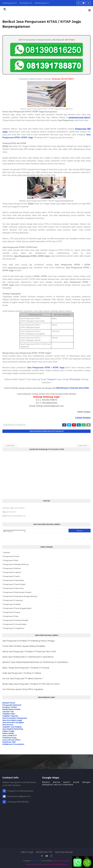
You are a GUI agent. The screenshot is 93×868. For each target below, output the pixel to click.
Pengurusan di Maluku (12, 604)
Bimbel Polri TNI (44, 851)
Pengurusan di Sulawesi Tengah (16, 620)
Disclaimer (40, 864)
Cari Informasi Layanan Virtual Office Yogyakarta (23, 689)
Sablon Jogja (27, 851)
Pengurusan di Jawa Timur (14, 588)
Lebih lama (83, 445)
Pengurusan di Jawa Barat (14, 580)
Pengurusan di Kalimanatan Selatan (17, 592)
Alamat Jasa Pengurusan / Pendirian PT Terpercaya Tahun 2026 (29, 651)
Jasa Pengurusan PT (10, 3)
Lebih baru (10, 445)
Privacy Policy (31, 864)
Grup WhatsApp (72, 379)
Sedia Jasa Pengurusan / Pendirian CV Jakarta (22, 673)
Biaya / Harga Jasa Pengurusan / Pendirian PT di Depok (26, 667)
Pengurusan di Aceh (11, 556)
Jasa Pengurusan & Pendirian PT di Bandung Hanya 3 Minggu (29, 640)
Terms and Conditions (53, 864)
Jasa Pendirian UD (26, 3)
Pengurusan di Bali (11, 560)
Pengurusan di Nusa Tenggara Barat (17, 608)
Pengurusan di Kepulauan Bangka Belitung (20, 596)
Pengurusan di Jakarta (12, 572)
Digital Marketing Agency (61, 860)
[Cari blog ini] (14, 531)
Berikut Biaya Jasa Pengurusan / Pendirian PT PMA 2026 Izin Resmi (31, 683)
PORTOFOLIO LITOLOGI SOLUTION (72, 388)
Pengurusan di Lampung (13, 600)
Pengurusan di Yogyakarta (14, 425)
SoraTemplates (36, 860)
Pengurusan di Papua (12, 612)
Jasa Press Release (64, 851)
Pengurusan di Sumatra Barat (15, 624)
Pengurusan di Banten (12, 568)
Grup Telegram (49, 379)
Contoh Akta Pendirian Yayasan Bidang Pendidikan (24, 646)
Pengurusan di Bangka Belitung (16, 564)
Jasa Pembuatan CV (42, 3)
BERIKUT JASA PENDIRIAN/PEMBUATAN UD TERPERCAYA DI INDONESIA (35, 662)
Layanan (7, 552)
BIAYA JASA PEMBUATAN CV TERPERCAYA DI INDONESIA (28, 656)
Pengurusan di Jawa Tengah (14, 584)
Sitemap (64, 864)
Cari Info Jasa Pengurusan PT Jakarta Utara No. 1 (23, 678)
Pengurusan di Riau (11, 616)
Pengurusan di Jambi (12, 576)
